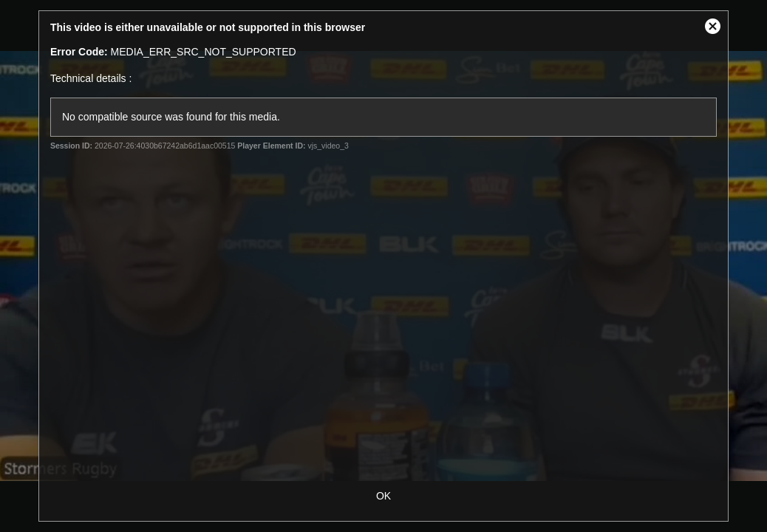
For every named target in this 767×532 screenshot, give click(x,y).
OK (383, 496)
